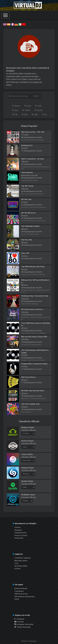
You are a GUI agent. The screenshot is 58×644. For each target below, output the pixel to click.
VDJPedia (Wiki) (21, 566)
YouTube (19, 622)
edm (36, 115)
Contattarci (19, 591)
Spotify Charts (27, 481)
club (39, 106)
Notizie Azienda (21, 588)
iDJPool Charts (27, 441)
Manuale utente (21, 561)
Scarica (17, 527)
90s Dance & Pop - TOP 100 (32, 132)
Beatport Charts (28, 427)
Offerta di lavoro (21, 594)
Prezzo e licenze (21, 535)
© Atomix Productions (29, 641)
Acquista (18, 530)
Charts (28, 110)
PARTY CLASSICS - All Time (33, 159)
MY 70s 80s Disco (29, 213)
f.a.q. (16, 563)
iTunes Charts (27, 454)
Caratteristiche (20, 533)
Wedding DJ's (27, 145)
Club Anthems (27, 173)
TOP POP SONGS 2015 (30, 404)
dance (17, 106)
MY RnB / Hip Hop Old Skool (33, 391)
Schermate (19, 538)
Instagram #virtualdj (24, 624)
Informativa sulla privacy (25, 596)
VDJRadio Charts (28, 495)
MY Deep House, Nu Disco (32, 309)
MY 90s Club (26, 199)
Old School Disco (28, 377)
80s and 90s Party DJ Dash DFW (34, 337)
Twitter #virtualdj (22, 627)
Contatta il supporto (23, 558)
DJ (46, 115)
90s (26, 115)
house (40, 110)
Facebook (19, 619)
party (29, 106)
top (16, 115)
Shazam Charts (28, 468)
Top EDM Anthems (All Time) (33, 267)
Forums (18, 569)
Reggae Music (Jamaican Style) (34, 364)
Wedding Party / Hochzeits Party (35, 296)
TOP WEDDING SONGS (30, 226)
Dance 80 (25, 253)
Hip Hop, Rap (27, 240)
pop (16, 110)
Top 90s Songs (27, 186)
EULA (17, 599)
